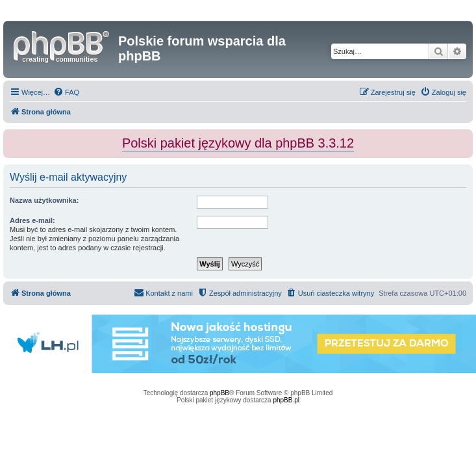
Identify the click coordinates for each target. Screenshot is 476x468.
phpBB (219, 393)
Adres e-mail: (32, 220)
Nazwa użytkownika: (44, 200)
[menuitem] (66, 92)
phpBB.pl (286, 400)
